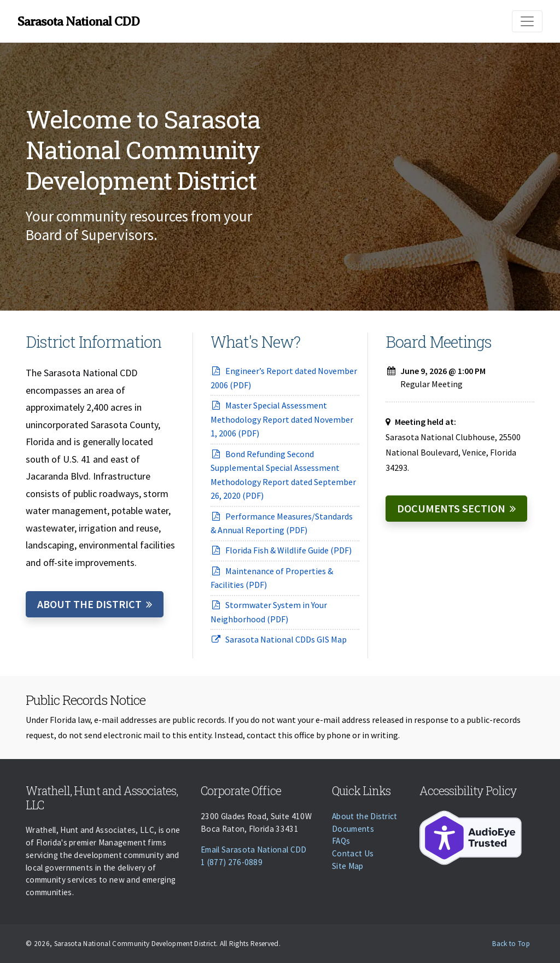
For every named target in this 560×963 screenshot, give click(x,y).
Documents (353, 829)
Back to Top (511, 944)
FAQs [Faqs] (341, 841)
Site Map (348, 866)
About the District (89, 604)
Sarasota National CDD (78, 21)
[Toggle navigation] (527, 21)
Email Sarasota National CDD (254, 850)
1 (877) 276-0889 (232, 862)
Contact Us (353, 853)
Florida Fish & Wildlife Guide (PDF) (281, 550)
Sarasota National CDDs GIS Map (279, 639)
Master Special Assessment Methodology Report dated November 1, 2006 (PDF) (282, 419)
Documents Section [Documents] (451, 508)
